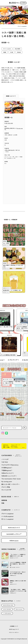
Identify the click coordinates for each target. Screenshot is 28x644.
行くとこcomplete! (7, 519)
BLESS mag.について (14, 527)
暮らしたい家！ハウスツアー (11, 484)
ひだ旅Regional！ (7, 468)
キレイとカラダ (6, 490)
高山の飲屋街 (18, 49)
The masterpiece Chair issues (11, 479)
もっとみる (20, 417)
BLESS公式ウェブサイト (13, 534)
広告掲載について (14, 626)
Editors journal (19, 609)
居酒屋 (5, 52)
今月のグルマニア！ (8, 473)
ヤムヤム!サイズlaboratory (10, 465)
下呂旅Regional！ (7, 470)
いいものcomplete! (7, 516)
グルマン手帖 (6, 487)
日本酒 (12, 52)
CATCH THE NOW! (7, 609)
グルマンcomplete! (7, 49)
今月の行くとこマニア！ (9, 476)
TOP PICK (5, 462)
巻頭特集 (4, 500)
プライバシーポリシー (14, 632)
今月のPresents (14, 541)
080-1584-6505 (9, 123)
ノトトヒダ (5, 459)
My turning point (7, 481)
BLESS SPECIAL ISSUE (8, 605)
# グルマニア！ (18, 360)
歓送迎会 (19, 52)
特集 (3, 503)
